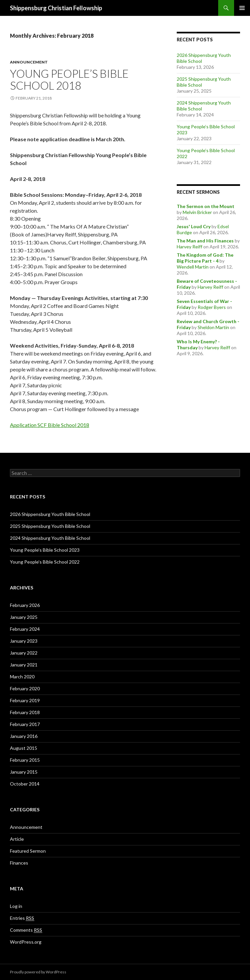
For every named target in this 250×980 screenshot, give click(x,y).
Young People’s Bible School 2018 (69, 79)
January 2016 (24, 736)
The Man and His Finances (205, 241)
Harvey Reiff (189, 247)
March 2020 (22, 677)
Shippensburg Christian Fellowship (56, 8)
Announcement (29, 62)
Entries (22, 918)
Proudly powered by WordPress (38, 972)
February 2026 (25, 605)
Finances (19, 863)
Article (17, 839)
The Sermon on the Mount (206, 206)
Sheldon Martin (213, 327)
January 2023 (24, 641)
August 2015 (24, 748)
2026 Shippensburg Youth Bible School (50, 514)
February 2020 (25, 688)
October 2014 (25, 784)
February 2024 (25, 629)
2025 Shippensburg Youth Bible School (50, 526)
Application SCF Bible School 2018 (50, 425)
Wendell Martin (193, 267)
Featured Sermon (28, 851)
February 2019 (25, 700)
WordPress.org (26, 942)
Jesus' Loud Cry (194, 226)
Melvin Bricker (197, 212)
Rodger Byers (212, 307)
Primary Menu (242, 8)
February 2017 (25, 724)
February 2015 (25, 760)
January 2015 (24, 772)
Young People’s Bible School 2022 (45, 562)
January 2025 (24, 617)
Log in (16, 906)
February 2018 (25, 712)
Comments (26, 930)
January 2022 (24, 653)
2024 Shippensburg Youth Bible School (50, 538)
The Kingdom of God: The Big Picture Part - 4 (205, 258)
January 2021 (24, 665)
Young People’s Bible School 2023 (45, 550)
